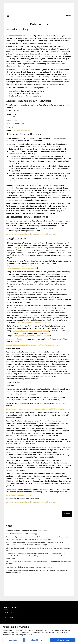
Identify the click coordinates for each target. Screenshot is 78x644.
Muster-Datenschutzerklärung (19, 234)
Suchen (67, 516)
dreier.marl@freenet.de (22, 131)
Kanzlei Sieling (25, 382)
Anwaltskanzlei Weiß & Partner (47, 234)
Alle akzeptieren (63, 640)
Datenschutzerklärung (13, 615)
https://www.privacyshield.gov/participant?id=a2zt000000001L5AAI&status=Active (24, 410)
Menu (68, 16)
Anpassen (13, 640)
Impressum (9, 620)
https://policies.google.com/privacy (21, 498)
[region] (39, 634)
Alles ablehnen (37, 640)
